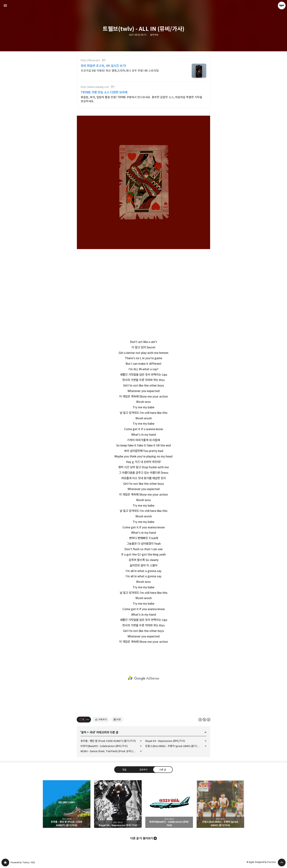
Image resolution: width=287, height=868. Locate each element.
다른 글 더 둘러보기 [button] (142, 838)
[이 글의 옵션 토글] (88, 720)
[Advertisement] (143, 678)
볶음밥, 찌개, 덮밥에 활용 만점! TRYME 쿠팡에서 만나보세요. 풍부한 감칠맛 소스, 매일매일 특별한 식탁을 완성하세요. (141, 99)
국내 (92, 732)
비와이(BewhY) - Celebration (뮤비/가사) (104, 746)
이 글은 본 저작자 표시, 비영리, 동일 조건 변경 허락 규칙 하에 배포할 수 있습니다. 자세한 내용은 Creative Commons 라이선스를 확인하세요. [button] (204, 719)
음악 (84, 732)
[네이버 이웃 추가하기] (117, 720)
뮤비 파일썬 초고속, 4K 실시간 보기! (103, 66)
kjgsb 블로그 (5, 863)
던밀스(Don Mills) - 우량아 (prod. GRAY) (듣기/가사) (174, 746)
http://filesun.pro (90, 60)
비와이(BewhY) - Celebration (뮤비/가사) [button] (169, 804)
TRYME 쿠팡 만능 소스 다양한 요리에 (104, 92)
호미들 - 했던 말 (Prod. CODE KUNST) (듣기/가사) (108, 741)
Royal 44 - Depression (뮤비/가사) (165, 741)
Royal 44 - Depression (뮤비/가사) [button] (118, 804)
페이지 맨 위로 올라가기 (282, 863)
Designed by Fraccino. (266, 862)
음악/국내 (154, 35)
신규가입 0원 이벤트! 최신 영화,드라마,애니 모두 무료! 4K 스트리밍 (120, 71)
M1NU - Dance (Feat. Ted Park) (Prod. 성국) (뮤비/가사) (111, 751)
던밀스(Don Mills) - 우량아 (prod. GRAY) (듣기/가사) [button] (220, 804)
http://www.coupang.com (95, 87)
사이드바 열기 (5, 5)
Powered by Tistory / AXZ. (23, 862)
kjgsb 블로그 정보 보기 (282, 5)
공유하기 (143, 769)
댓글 (124, 769)
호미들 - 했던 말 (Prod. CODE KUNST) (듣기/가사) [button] (67, 804)
